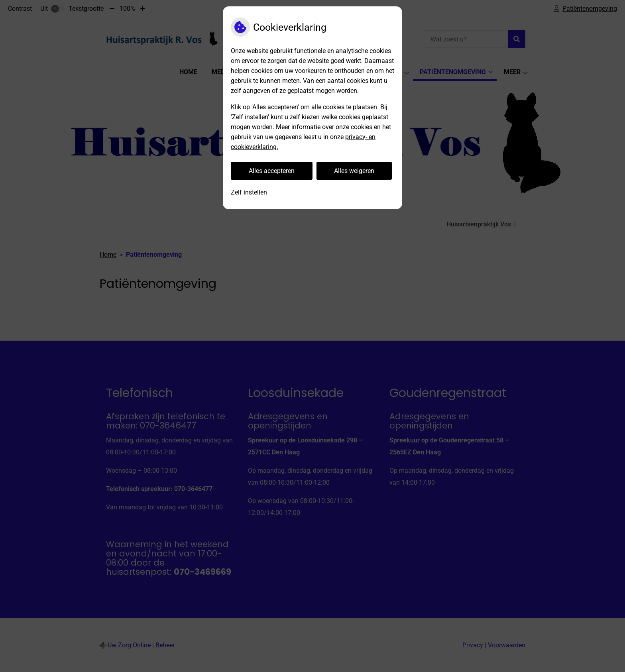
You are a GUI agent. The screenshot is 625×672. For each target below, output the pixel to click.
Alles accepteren (272, 171)
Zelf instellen (249, 192)
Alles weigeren (354, 171)
